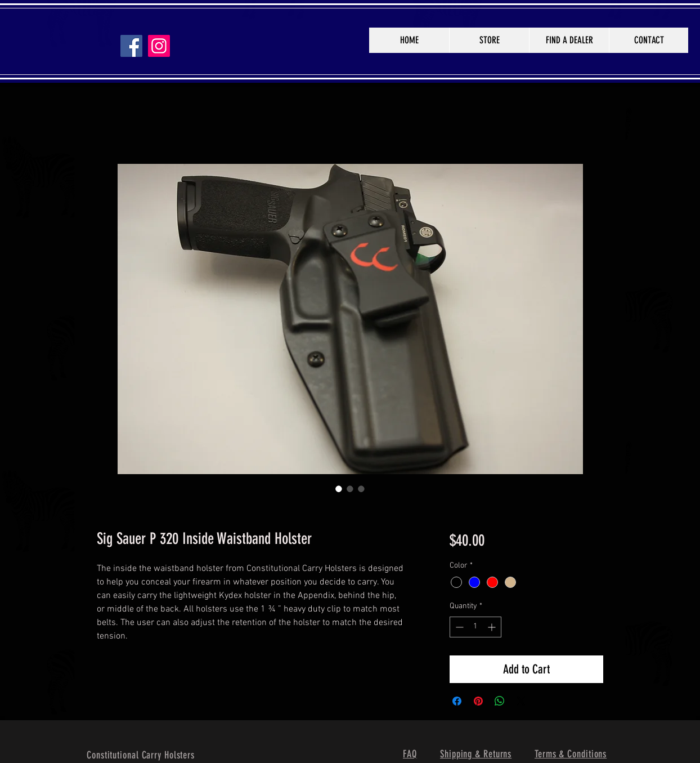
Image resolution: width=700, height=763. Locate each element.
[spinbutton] (475, 627)
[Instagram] (159, 46)
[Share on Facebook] (457, 701)
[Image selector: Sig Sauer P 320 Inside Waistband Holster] (339, 489)
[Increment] (493, 627)
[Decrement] (458, 627)
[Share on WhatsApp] (500, 701)
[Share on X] (521, 701)
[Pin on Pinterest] (478, 701)
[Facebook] (131, 46)
